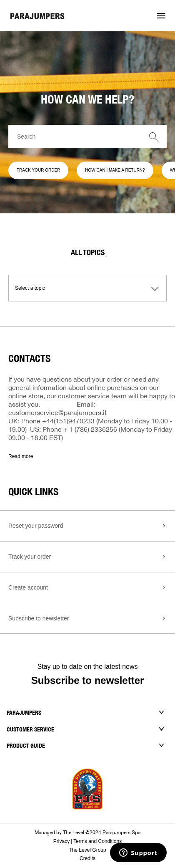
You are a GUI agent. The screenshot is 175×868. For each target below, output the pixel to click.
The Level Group (87, 850)
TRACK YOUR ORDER (38, 170)
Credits (87, 858)
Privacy (61, 841)
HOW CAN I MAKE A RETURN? (115, 170)
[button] (161, 16)
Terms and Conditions (97, 841)
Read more (21, 456)
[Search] (87, 136)
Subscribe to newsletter (88, 680)
